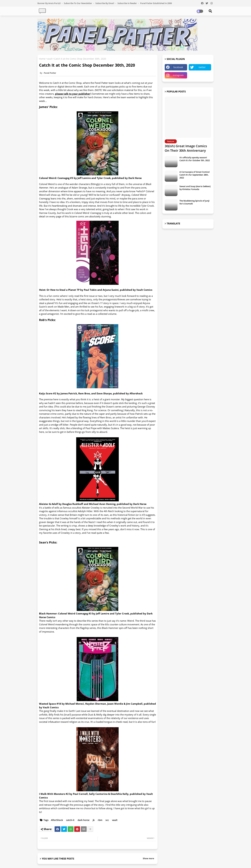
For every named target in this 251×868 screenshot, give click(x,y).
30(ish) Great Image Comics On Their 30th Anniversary (186, 148)
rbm (100, 820)
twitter (202, 67)
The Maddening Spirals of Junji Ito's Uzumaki (194, 202)
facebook (178, 67)
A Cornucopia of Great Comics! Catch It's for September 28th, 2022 (195, 175)
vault (50, 59)
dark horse (84, 820)
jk (94, 820)
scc (107, 820)
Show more (148, 858)
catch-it (70, 820)
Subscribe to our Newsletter (78, 3)
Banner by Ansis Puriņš (49, 3)
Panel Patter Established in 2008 (156, 3)
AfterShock (57, 820)
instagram (178, 75)
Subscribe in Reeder (127, 3)
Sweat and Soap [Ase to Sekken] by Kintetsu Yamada (195, 188)
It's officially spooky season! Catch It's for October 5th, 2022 (195, 159)
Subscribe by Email (105, 3)
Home (42, 59)
